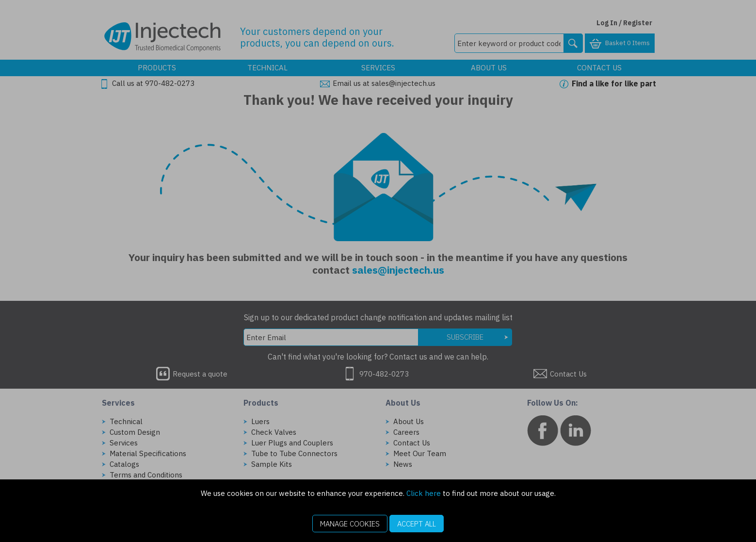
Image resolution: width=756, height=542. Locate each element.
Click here (424, 493)
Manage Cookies (350, 524)
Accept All (417, 524)
